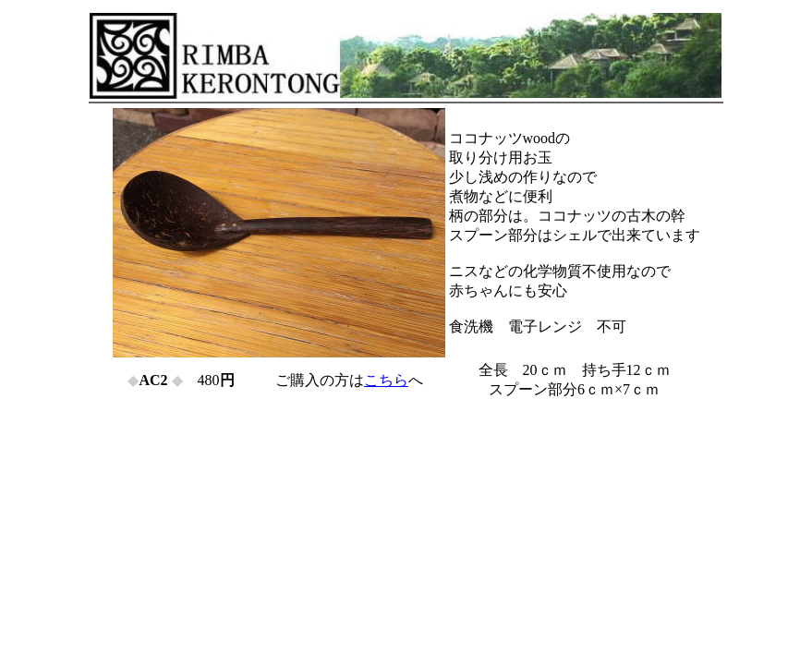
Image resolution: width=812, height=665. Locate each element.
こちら (386, 380)
